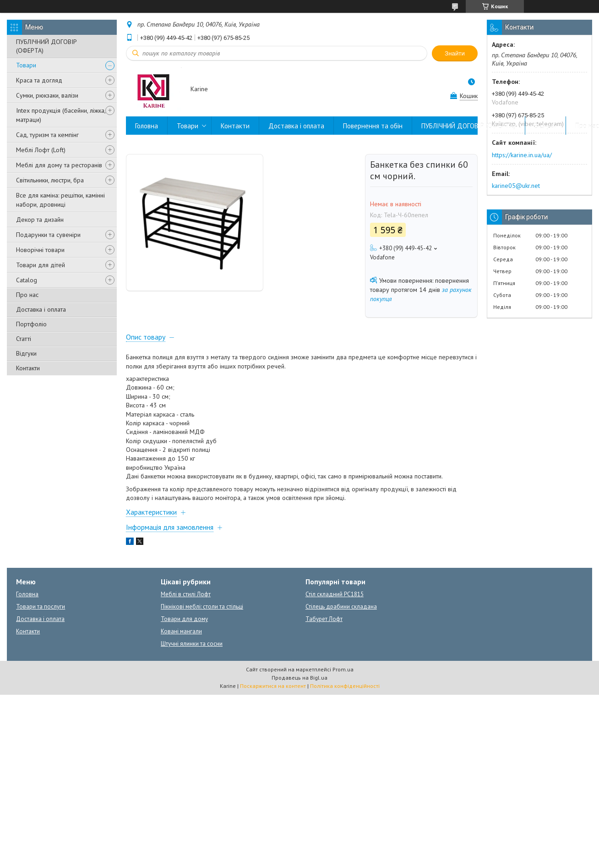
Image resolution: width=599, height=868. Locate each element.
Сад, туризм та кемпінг (47, 135)
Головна (147, 126)
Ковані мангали (181, 631)
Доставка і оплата (41, 309)
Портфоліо (31, 324)
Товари (26, 65)
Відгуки (26, 353)
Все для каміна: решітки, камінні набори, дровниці (60, 200)
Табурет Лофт (324, 619)
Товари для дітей (41, 265)
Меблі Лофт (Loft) (41, 150)
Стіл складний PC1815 (335, 594)
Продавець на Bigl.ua (299, 678)
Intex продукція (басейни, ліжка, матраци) (61, 115)
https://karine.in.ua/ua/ (522, 155)
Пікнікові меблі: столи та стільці (202, 607)
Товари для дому (184, 619)
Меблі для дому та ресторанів (59, 165)
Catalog (27, 280)
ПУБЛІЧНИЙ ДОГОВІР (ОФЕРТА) (46, 46)
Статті (24, 339)
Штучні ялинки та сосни (192, 644)
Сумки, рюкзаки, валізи (47, 95)
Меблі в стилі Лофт (186, 594)
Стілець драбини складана (341, 607)
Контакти (28, 368)
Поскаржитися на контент (273, 686)
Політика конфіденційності (345, 686)
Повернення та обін (373, 126)
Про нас (27, 295)
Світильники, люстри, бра (50, 180)
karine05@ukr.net (516, 186)
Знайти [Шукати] (455, 53)
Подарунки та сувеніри (48, 235)
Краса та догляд (39, 80)
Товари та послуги (41, 607)
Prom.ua (343, 669)
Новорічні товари (40, 250)
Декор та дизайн (40, 220)
